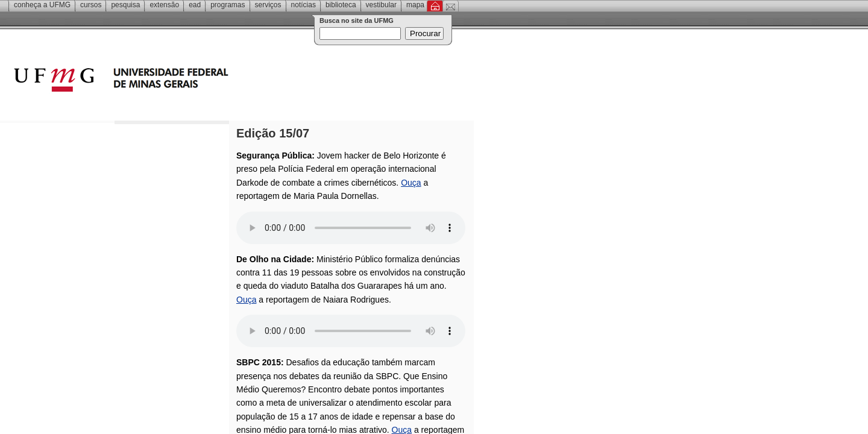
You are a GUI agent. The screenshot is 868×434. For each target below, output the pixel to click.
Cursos (91, 5)
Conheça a (42, 5)
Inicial (435, 6)
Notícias (303, 5)
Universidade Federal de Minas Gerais (190, 81)
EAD (195, 5)
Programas (228, 5)
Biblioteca (341, 5)
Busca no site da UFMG (357, 20)
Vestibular (381, 5)
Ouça (411, 183)
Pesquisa (125, 5)
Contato (451, 6)
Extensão (164, 5)
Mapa (415, 5)
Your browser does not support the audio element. (351, 228)
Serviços (268, 5)
